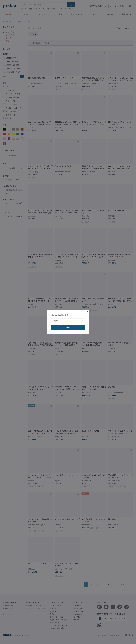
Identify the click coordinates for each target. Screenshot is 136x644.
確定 (68, 327)
